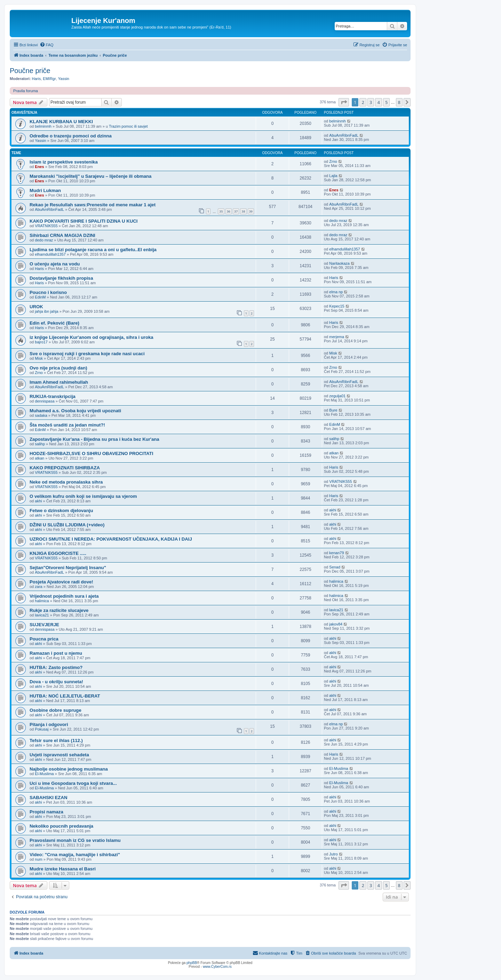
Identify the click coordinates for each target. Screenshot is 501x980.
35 (221, 211)
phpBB (192, 963)
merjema (337, 337)
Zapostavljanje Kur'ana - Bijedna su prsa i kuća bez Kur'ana (94, 439)
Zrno (333, 161)
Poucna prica (44, 639)
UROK (36, 307)
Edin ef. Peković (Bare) (54, 323)
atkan (39, 458)
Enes (39, 167)
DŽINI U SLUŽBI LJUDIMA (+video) (67, 525)
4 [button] (378, 102)
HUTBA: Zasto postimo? (56, 667)
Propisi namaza (46, 812)
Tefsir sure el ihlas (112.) (56, 740)
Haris (37, 79)
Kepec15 (337, 306)
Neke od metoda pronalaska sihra (66, 482)
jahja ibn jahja (46, 311)
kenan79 (336, 553)
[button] (344, 102)
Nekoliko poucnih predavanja (61, 826)
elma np (336, 292)
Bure (333, 410)
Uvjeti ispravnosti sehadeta (59, 755)
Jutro (333, 854)
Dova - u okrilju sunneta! (56, 682)
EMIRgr (49, 79)
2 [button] (363, 102)
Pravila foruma (26, 91)
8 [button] (399, 102)
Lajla (333, 176)
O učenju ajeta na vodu (55, 264)
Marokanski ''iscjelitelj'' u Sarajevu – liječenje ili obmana (90, 176)
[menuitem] (47, 45)
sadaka (41, 415)
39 (251, 211)
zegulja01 (337, 396)
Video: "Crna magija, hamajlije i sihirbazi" (75, 855)
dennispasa (45, 401)
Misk (39, 358)
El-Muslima (44, 774)
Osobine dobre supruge (55, 710)
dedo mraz (338, 221)
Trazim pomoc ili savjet (128, 126)
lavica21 (42, 615)
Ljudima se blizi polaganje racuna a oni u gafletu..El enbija (93, 250)
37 (236, 211)
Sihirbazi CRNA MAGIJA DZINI (62, 235)
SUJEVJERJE (44, 625)
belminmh (43, 126)
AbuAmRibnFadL (344, 135)
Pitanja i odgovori (49, 724)
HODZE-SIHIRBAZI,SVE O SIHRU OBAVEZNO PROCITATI (91, 453)
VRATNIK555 (46, 226)
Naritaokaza (339, 263)
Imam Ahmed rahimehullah (59, 382)
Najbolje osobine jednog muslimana (69, 769)
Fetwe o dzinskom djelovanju (61, 511)
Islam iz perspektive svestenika (64, 162)
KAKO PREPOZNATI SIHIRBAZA (65, 468)
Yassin (64, 79)
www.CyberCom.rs (217, 967)
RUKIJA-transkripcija (53, 396)
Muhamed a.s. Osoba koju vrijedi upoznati (75, 411)
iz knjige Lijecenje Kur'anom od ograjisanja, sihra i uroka (92, 337)
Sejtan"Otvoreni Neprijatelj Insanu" (68, 568)
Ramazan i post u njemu (56, 653)
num (38, 859)
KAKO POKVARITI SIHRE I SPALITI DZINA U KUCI (83, 221)
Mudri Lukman (45, 190)
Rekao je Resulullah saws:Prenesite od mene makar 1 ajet (93, 205)
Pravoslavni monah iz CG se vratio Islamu (75, 840)
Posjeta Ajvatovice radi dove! (61, 582)
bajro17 (41, 342)
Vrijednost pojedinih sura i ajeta (64, 596)
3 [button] (371, 102)
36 (229, 211)
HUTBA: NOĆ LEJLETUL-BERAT (65, 696)
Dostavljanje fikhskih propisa (61, 278)
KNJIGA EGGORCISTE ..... (58, 553)
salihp (40, 444)
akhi (38, 501)
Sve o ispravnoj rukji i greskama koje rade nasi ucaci (87, 354)
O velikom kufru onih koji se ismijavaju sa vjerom (83, 496)
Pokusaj (42, 729)
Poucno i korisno (48, 292)
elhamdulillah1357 (50, 254)
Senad (335, 567)
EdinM (40, 297)
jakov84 (336, 624)
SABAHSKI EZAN (48, 798)
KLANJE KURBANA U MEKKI (61, 122)
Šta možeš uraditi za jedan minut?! (67, 425)
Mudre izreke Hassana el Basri (63, 869)
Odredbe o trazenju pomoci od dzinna (71, 136)
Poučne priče (30, 71)
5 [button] (386, 102)
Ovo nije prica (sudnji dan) (58, 368)
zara (38, 587)
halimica (336, 581)
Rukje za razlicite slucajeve (59, 610)
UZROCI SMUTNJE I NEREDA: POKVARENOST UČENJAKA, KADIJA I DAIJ (111, 539)
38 (243, 211)
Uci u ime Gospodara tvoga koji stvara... (73, 783)
